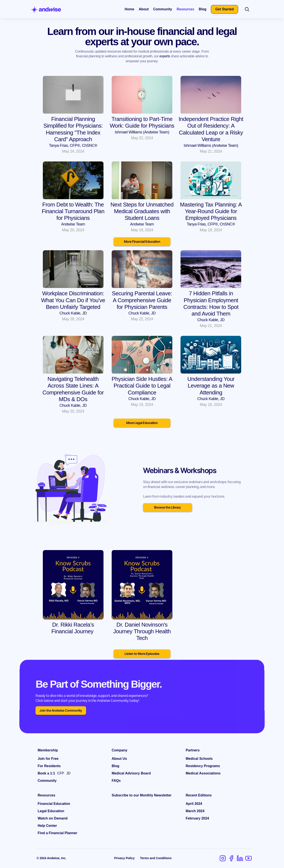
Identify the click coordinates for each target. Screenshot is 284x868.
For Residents (49, 766)
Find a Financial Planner (57, 833)
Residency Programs (203, 766)
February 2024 (197, 818)
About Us (119, 759)
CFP (61, 773)
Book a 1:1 (46, 773)
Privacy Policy (124, 858)
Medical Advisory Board (131, 773)
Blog (203, 9)
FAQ (115, 781)
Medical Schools (199, 759)
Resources (185, 9)
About (144, 9)
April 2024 (194, 804)
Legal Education (51, 811)
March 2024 (195, 811)
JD (68, 773)
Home (129, 9)
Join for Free (48, 759)
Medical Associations (203, 773)
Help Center (47, 826)
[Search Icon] (247, 9)
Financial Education (54, 804)
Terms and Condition (155, 858)
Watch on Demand (53, 818)
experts (165, 56)
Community (163, 9)
